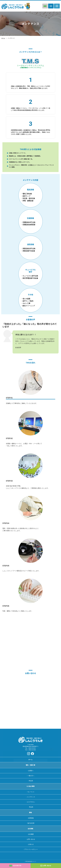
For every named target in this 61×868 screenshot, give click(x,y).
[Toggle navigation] (57, 6)
